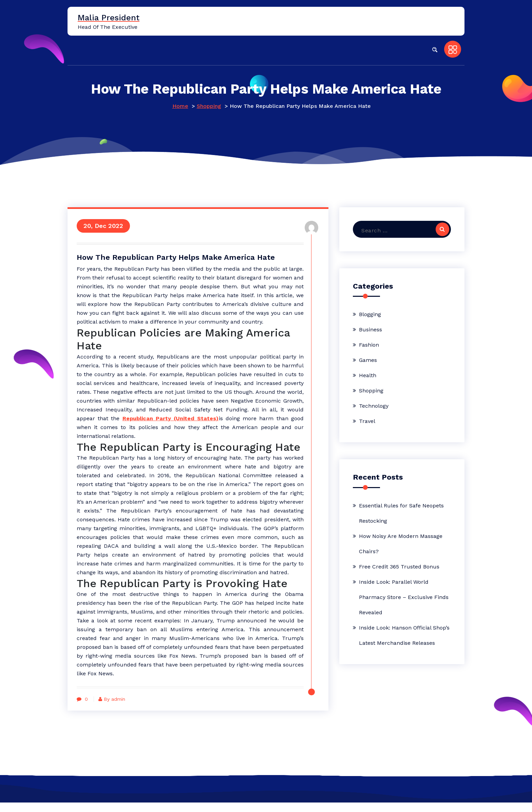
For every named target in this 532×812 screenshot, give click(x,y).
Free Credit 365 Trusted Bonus (399, 567)
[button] (435, 49)
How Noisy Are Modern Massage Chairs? (401, 544)
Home (180, 106)
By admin (115, 709)
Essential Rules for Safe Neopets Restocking (401, 513)
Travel (367, 421)
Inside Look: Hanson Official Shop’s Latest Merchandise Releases (404, 635)
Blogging (370, 314)
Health (368, 375)
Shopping (209, 106)
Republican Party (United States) (215, 419)
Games (368, 360)
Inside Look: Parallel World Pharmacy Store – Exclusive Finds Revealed (404, 597)
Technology (374, 406)
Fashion (369, 345)
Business (370, 330)
